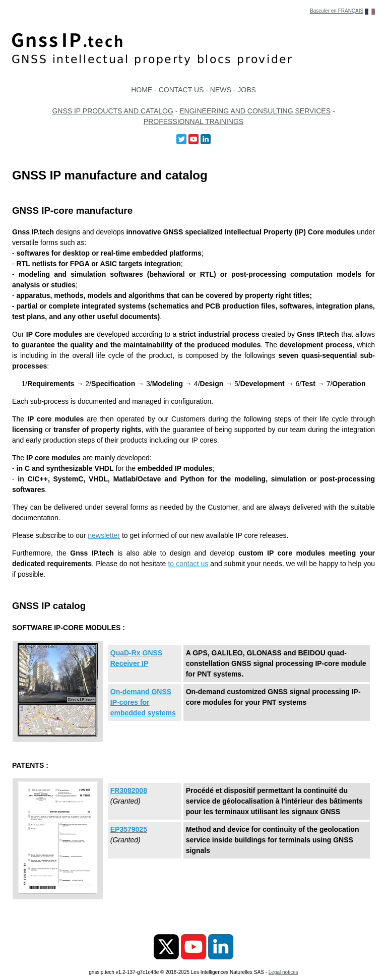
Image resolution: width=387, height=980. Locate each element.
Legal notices (283, 972)
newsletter (104, 535)
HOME (142, 90)
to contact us (188, 564)
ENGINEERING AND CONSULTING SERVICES (255, 111)
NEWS (221, 90)
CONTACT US (181, 90)
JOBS (247, 90)
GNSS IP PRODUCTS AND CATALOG (112, 111)
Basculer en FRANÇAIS (337, 11)
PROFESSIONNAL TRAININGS (193, 121)
